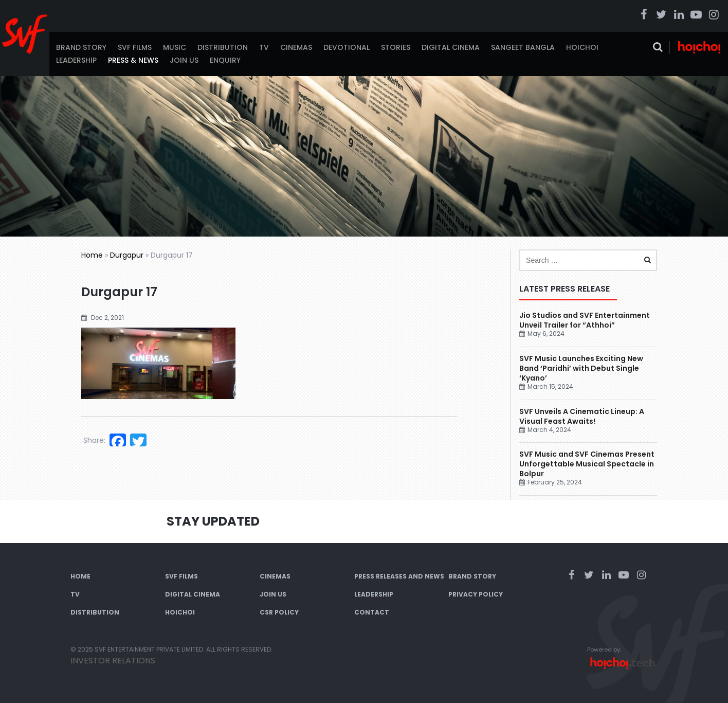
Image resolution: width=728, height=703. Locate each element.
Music (175, 47)
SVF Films (135, 47)
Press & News (133, 60)
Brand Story (81, 47)
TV (264, 47)
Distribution (223, 47)
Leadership (76, 60)
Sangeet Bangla (523, 47)
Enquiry (225, 60)
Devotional (347, 47)
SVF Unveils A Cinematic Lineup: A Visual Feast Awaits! (582, 416)
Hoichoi (582, 47)
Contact (372, 612)
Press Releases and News (399, 576)
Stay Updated (213, 521)
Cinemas (296, 47)
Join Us (184, 60)
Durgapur (127, 255)
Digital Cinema (451, 47)
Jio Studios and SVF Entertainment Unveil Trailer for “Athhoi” (585, 320)
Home (92, 255)
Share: (94, 440)
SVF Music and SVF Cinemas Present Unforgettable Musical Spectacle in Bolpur (587, 464)
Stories (396, 47)
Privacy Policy (476, 594)
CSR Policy (279, 612)
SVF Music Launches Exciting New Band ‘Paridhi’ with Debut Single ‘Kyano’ (581, 368)
